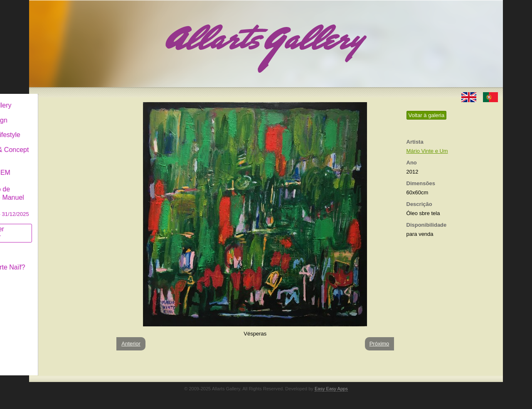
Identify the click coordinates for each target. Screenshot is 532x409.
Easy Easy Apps (331, 389)
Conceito (52, 246)
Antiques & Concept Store (68, 147)
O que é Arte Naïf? (66, 261)
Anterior (131, 344)
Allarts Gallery (59, 99)
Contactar (53, 275)
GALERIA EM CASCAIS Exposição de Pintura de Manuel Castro (68, 186)
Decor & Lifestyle (64, 128)
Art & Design (57, 114)
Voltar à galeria (427, 115)
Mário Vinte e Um (427, 151)
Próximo (379, 344)
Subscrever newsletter (56, 227)
